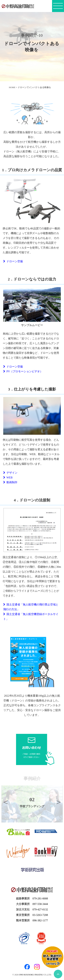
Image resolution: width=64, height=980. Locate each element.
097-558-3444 (40, 904)
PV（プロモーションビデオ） (23, 371)
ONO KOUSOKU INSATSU (31, 975)
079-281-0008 (40, 898)
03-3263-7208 (40, 915)
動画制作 (10, 482)
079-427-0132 (40, 909)
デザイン (10, 473)
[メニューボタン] (58, 7)
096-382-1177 (40, 920)
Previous (6, 802)
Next (59, 802)
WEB (8, 477)
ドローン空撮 (13, 261)
